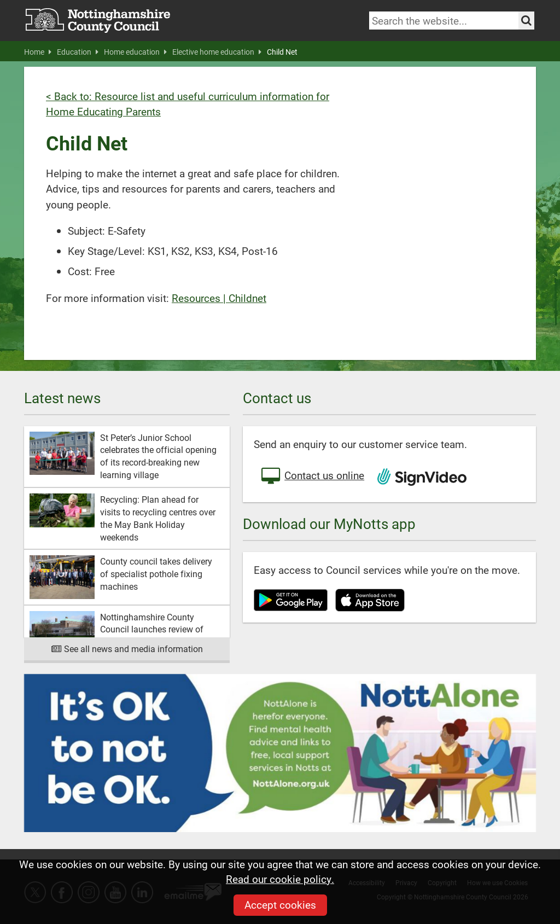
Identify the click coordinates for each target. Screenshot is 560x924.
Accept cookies (280, 905)
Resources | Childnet (219, 298)
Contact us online (312, 476)
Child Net (282, 52)
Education (78, 52)
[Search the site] (526, 21)
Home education (135, 52)
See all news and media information (127, 649)
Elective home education (217, 52)
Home (38, 52)
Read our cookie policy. (280, 879)
